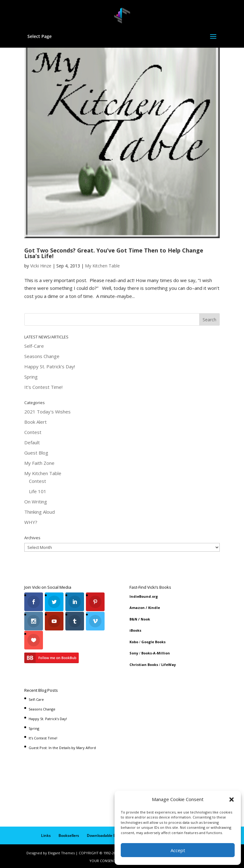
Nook (145, 619)
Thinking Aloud (40, 512)
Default (32, 442)
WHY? (31, 522)
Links (46, 834)
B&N (133, 619)
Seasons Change (42, 356)
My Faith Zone (39, 463)
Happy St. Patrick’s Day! (50, 366)
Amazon (137, 608)
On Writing (36, 502)
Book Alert (35, 422)
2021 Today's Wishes (47, 412)
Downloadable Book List (108, 834)
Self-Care (34, 346)
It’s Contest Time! (43, 387)
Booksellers (69, 834)
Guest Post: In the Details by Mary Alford (62, 746)
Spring (31, 377)
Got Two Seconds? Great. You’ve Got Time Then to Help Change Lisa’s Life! (114, 253)
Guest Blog (36, 453)
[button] (232, 800)
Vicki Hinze (41, 266)
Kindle (154, 608)
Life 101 (38, 491)
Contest (33, 432)
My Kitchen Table (102, 266)
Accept (178, 850)
